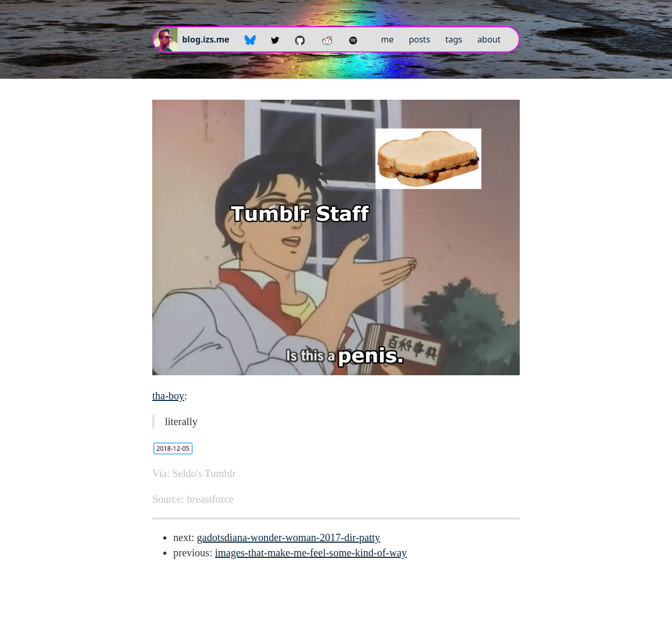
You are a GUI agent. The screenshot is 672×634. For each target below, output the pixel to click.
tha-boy (168, 396)
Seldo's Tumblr (204, 473)
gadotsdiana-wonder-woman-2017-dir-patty (288, 537)
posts (420, 39)
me (387, 39)
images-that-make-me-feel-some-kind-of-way (311, 553)
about (489, 39)
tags (454, 39)
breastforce (210, 499)
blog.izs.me (206, 39)
